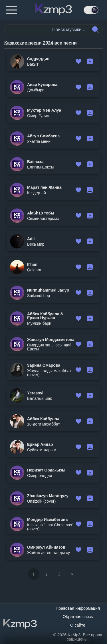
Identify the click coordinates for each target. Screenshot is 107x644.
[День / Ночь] (91, 10)
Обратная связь (78, 617)
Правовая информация (78, 608)
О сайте (78, 625)
